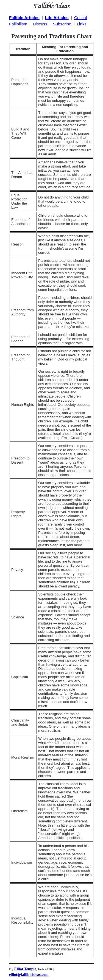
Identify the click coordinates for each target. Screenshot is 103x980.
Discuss (40, 24)
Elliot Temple (25, 969)
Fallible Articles (24, 18)
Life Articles (57, 18)
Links (82, 24)
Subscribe (62, 24)
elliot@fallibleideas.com (29, 974)
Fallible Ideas (51, 6)
